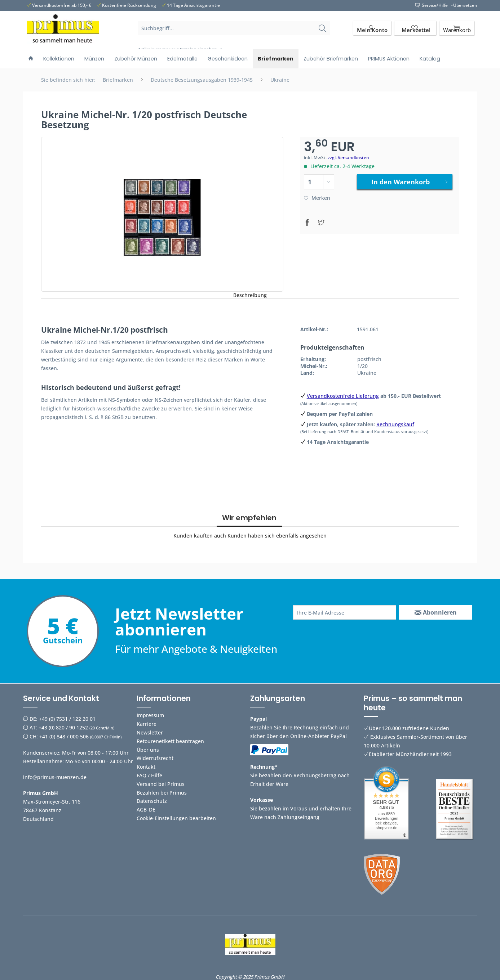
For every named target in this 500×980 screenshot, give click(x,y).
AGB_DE (146, 810)
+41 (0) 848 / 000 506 (64, 736)
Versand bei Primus (161, 784)
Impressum (150, 715)
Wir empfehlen (249, 518)
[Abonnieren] (435, 612)
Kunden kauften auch (200, 536)
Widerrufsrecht (155, 758)
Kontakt (146, 767)
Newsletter (150, 732)
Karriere (147, 724)
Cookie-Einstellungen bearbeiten (176, 818)
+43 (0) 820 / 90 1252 (63, 727)
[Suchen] (322, 28)
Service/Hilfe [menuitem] (432, 5)
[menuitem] (234, 37)
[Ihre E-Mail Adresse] (345, 612)
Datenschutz (152, 801)
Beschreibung (250, 295)
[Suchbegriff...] (234, 28)
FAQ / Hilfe (149, 775)
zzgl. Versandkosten (348, 158)
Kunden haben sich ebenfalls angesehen (277, 536)
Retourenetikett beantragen (170, 741)
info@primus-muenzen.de (55, 777)
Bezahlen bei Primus (162, 793)
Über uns (148, 750)
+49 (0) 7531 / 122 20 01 (67, 719)
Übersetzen (465, 5)
